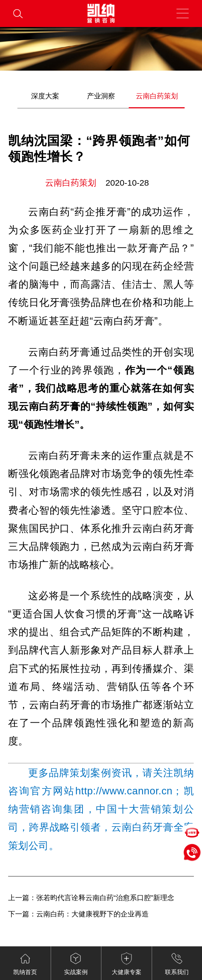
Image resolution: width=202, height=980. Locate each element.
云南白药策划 (157, 96)
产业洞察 (101, 96)
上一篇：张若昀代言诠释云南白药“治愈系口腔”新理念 (91, 898)
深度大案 (45, 96)
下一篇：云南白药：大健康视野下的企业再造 (78, 914)
